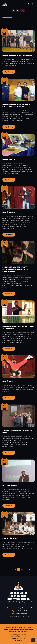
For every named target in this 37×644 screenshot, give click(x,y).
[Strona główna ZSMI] (5, 4)
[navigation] (18, 570)
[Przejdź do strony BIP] (22, 11)
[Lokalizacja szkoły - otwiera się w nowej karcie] (20, 608)
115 (22, 569)
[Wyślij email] (20, 614)
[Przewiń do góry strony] (33, 640)
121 (29, 569)
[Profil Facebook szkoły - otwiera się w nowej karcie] (20, 617)
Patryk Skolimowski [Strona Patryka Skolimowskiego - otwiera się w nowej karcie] (18, 637)
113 (15, 569)
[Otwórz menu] (33, 4)
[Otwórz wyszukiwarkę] (28, 4)
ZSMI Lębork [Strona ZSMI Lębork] (19, 641)
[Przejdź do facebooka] (13, 11)
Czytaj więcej (9, 72)
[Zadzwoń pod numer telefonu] (20, 611)
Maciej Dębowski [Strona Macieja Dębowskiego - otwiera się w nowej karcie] (18, 639)
